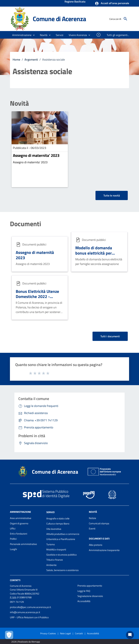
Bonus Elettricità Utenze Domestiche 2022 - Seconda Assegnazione (37, 297)
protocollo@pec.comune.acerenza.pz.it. (31, 607)
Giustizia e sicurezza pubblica (61, 555)
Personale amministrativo (23, 544)
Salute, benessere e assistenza (62, 570)
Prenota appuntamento (90, 586)
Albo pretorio (96, 545)
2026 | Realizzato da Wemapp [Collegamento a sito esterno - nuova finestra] (26, 642)
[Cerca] (125, 19)
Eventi (92, 529)
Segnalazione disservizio (90, 596)
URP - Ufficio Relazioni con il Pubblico (29, 617)
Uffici (13, 529)
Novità (19, 103)
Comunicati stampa (99, 523)
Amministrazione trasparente (104, 550)
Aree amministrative (21, 518)
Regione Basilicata (75, 2)
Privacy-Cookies (48, 633)
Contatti (15, 580)
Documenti (25, 224)
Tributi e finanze (55, 560)
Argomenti (31, 60)
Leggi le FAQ (84, 591)
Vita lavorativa (54, 529)
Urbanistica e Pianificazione (61, 539)
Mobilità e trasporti (56, 549)
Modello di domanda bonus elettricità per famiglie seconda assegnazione (94, 256)
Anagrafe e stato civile (58, 518)
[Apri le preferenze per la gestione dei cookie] (9, 635)
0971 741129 (17, 602)
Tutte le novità (112, 195)
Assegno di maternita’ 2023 (36, 155)
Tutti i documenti (110, 336)
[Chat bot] (130, 635)
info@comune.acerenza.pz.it (25, 612)
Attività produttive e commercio (63, 534)
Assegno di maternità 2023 (35, 255)
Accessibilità (84, 601)
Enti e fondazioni (19, 534)
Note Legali (65, 633)
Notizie (93, 518)
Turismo (51, 544)
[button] (112, 3)
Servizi (50, 512)
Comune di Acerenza (59, 19)
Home (16, 60)
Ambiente (51, 565)
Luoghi (13, 549)
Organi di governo (19, 523)
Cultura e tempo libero (58, 524)
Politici (13, 539)
